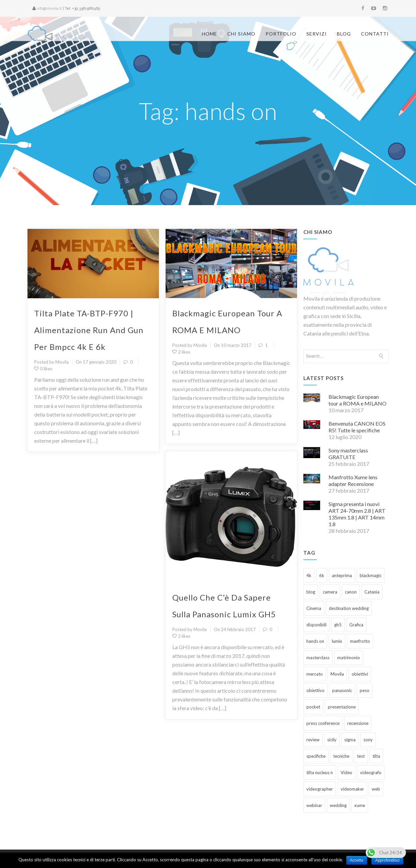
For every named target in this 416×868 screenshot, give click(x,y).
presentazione (342, 685)
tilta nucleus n (320, 751)
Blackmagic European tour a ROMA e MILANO (358, 378)
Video (346, 751)
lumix (337, 619)
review (313, 718)
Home (210, 34)
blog (311, 570)
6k (322, 554)
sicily (332, 718)
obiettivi (360, 652)
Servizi (317, 34)
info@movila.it (49, 8)
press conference (323, 701)
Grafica (356, 603)
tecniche (341, 734)
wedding (338, 784)
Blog (344, 34)
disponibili (316, 603)
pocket (313, 685)
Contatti (375, 34)
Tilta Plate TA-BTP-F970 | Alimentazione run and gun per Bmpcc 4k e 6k (89, 308)
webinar (314, 784)
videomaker (352, 767)
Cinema (314, 586)
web (376, 767)
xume (360, 784)
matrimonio (349, 636)
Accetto (357, 860)
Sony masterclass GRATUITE (348, 432)
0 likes (43, 347)
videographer (320, 767)
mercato (315, 652)
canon (351, 570)
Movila (337, 652)
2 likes (181, 330)
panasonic (342, 669)
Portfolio (281, 34)
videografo (371, 751)
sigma (350, 718)
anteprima (342, 554)
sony (368, 718)
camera (330, 570)
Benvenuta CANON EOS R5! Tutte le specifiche (357, 405)
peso (365, 669)
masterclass (318, 636)
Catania (372, 570)
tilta (376, 734)
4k (309, 554)
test (361, 734)
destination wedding (349, 586)
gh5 (338, 603)
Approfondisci (387, 860)
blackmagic (371, 554)
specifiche (316, 734)
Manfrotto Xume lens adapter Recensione (353, 459)
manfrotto (360, 619)
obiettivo (315, 669)
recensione (358, 701)
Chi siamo (241, 34)
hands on (315, 619)
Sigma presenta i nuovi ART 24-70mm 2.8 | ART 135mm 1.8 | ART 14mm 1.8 (357, 492)
